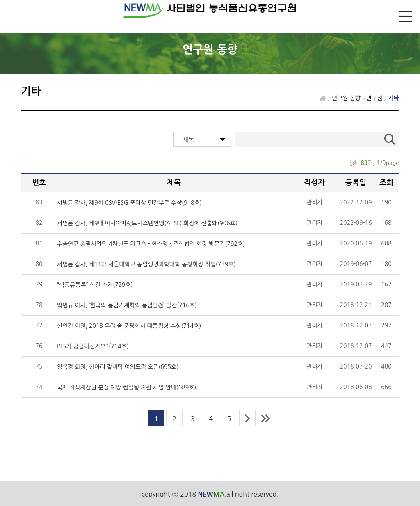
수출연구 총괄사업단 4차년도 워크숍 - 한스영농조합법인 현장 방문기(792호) (151, 244)
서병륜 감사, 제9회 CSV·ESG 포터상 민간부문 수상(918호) (129, 203)
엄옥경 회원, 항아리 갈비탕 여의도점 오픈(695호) (118, 367)
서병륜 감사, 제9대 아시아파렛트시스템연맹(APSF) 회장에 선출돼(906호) (147, 223)
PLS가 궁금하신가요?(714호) (93, 346)
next (247, 418)
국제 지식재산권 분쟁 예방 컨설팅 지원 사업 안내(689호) (127, 387)
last (266, 418)
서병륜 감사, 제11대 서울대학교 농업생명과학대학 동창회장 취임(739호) (146, 264)
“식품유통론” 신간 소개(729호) (95, 285)
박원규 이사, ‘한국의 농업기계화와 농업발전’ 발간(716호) (127, 305)
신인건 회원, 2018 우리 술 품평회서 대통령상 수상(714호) (129, 326)
